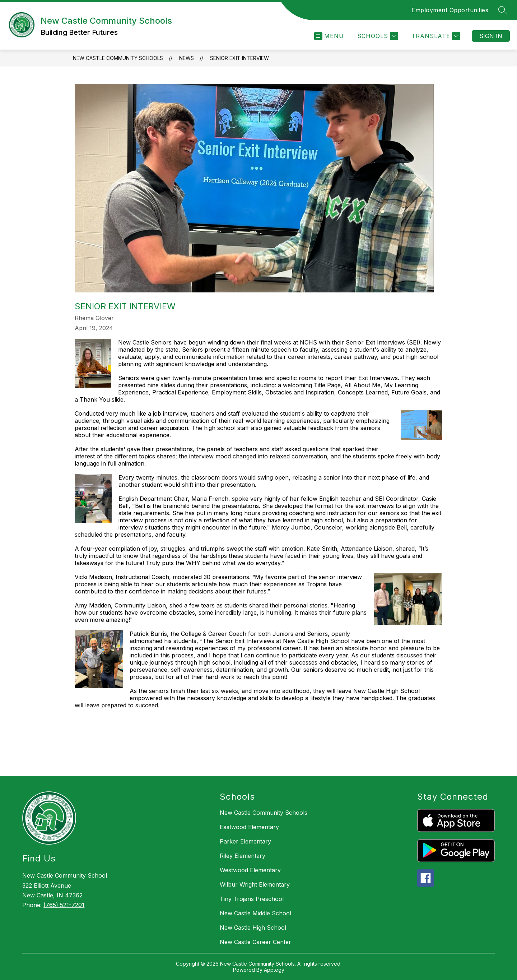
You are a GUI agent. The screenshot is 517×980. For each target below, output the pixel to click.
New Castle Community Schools (118, 58)
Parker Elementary (245, 841)
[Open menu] (329, 36)
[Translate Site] (435, 36)
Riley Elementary (243, 856)
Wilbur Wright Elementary (255, 884)
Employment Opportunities (450, 10)
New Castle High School (253, 928)
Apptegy (274, 970)
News (187, 58)
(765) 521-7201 (64, 905)
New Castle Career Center (255, 942)
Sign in (491, 36)
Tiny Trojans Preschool (252, 899)
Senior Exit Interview (239, 58)
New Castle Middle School (255, 913)
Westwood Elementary (250, 870)
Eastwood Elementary (249, 827)
